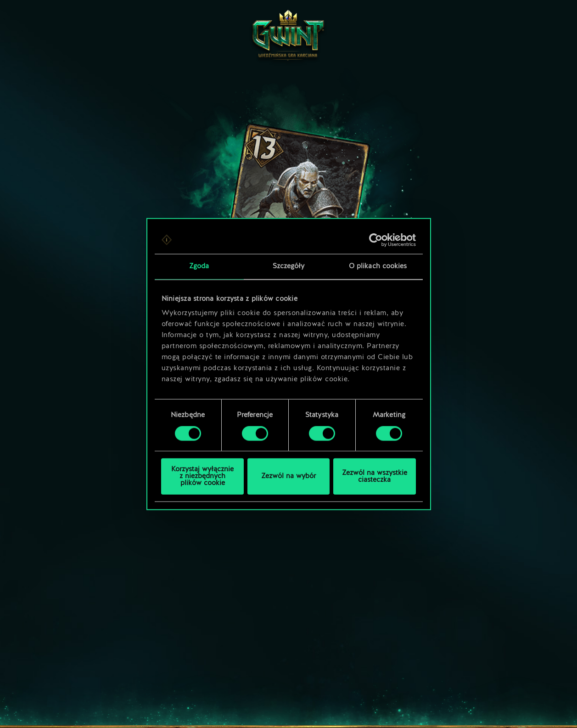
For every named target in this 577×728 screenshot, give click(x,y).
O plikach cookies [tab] (378, 266)
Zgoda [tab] (199, 266)
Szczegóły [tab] (289, 266)
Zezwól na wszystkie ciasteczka (375, 476)
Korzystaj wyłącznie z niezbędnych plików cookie (202, 477)
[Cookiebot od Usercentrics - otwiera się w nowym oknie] (376, 240)
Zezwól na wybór (288, 477)
